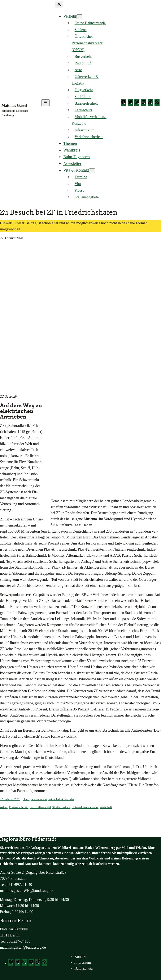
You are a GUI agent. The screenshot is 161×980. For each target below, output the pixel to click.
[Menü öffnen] (45, 103)
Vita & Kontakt (76, 170)
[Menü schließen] (59, 4)
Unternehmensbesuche (85, 807)
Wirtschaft (106, 807)
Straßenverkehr (61, 807)
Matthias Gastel (14, 105)
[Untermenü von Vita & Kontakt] (92, 171)
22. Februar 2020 (10, 799)
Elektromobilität (19, 807)
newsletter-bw (39, 799)
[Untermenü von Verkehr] (79, 17)
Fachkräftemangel (40, 807)
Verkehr (70, 16)
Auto (26, 799)
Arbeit (4, 807)
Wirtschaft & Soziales (61, 799)
